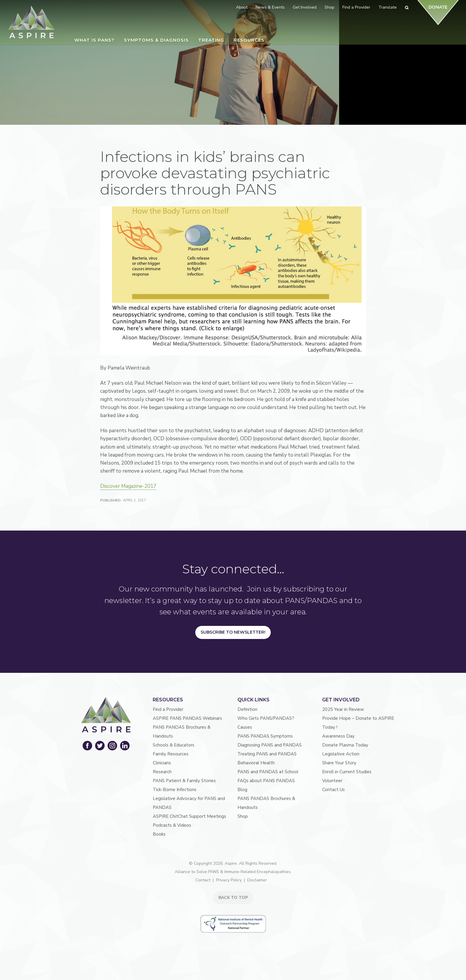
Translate (388, 7)
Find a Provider (168, 710)
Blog (242, 790)
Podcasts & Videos (172, 826)
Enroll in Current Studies (347, 773)
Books (159, 835)
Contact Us (333, 790)
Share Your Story (339, 764)
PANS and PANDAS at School (268, 773)
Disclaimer (257, 881)
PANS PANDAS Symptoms (265, 737)
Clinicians (162, 764)
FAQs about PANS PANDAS (266, 782)
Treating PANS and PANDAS (267, 755)
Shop (243, 817)
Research (162, 773)
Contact (203, 881)
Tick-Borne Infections (175, 790)
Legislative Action (341, 755)
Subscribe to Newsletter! (233, 633)
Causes (245, 728)
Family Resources (171, 755)
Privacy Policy (229, 881)
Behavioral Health (256, 764)
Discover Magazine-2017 (128, 487)
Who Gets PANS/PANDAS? (266, 719)
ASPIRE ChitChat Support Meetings (189, 817)
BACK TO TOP (233, 898)
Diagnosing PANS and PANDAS (270, 746)
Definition (247, 710)
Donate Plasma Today (345, 746)
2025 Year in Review (343, 710)
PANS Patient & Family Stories (184, 782)
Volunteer (332, 782)
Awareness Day (338, 737)
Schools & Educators (174, 746)
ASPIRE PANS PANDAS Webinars (187, 719)
